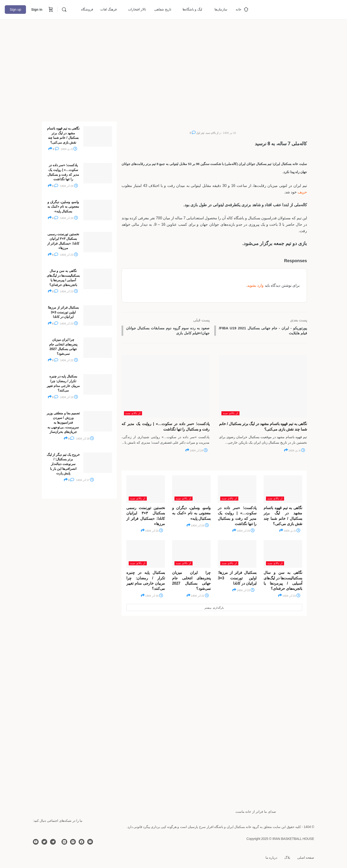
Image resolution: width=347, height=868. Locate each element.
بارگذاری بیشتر (214, 608)
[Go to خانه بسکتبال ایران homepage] (306, 9)
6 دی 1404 (297, 451)
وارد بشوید (255, 285)
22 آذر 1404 (200, 597)
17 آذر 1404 (85, 480)
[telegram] (53, 842)
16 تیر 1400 (229, 133)
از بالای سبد (212, 133)
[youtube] (36, 842)
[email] (90, 842)
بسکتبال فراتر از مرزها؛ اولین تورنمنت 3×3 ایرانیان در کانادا (237, 579)
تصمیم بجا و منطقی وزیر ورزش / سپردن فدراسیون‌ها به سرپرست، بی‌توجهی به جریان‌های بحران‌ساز (63, 422)
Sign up (15, 10)
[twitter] (44, 842)
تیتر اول (200, 133)
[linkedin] (64, 842)
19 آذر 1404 (154, 597)
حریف (302, 192)
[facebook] (82, 842)
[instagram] (73, 842)
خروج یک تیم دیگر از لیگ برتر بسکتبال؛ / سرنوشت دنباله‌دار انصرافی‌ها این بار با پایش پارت (63, 464)
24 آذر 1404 (199, 451)
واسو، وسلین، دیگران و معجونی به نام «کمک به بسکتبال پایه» (191, 514)
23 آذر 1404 (154, 532)
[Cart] (50, 10)
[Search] (64, 10)
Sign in (37, 10)
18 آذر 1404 (85, 439)
